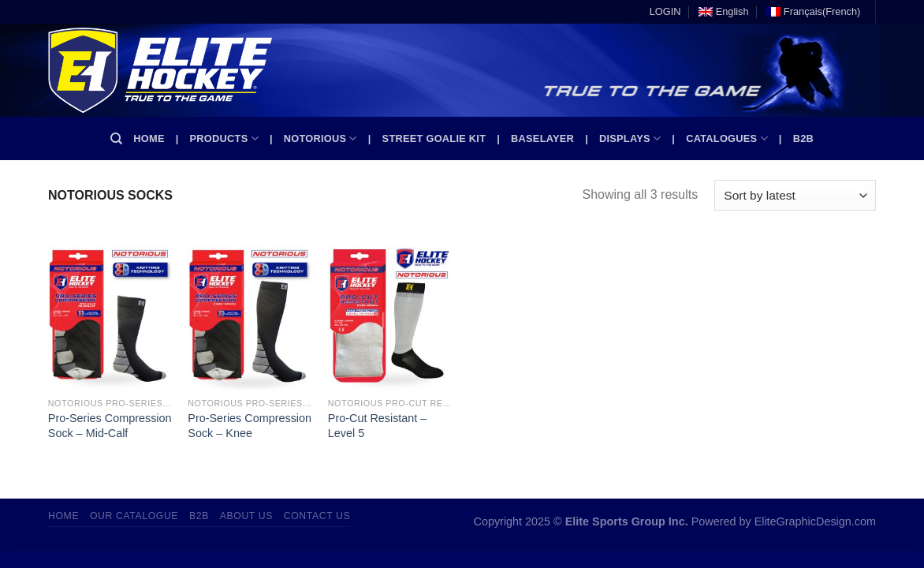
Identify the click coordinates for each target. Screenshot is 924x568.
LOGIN (665, 11)
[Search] (116, 139)
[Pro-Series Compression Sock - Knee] (250, 314)
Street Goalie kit (434, 138)
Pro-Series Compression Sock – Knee (250, 426)
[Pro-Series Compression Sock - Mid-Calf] (110, 314)
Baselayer (542, 138)
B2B (803, 138)
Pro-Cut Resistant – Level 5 (378, 426)
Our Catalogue (134, 516)
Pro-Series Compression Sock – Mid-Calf (110, 426)
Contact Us (317, 516)
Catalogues (727, 138)
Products (224, 138)
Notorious (320, 138)
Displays (630, 138)
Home (149, 138)
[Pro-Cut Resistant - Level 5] (390, 314)
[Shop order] (795, 195)
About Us (246, 516)
